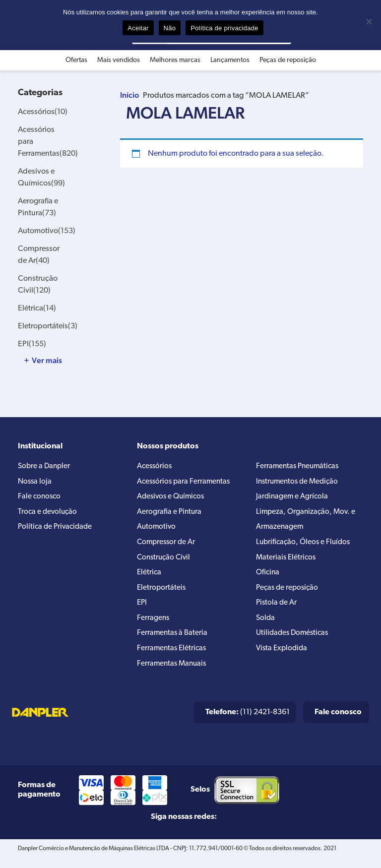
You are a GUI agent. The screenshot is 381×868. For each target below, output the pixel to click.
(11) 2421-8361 (248, 722)
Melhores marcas (175, 60)
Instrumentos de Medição (299, 483)
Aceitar (138, 28)
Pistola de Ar (277, 610)
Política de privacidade (224, 28)
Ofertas (76, 60)
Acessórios (43, 112)
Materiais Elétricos (287, 562)
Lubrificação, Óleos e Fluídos (305, 547)
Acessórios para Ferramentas (185, 483)
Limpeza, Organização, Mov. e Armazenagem (307, 523)
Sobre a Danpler (45, 467)
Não (170, 28)
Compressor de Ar (167, 547)
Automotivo (47, 231)
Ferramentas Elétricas (173, 658)
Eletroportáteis (48, 326)
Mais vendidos (119, 60)
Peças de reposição (288, 60)
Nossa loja (35, 483)
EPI (32, 344)
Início (129, 95)
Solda (266, 626)
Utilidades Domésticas (294, 642)
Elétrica (37, 309)
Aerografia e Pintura (170, 515)
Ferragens (154, 626)
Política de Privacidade (57, 531)
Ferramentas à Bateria (173, 642)
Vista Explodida (283, 658)
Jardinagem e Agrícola (293, 499)
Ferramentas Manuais (173, 674)
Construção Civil (165, 562)
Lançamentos (230, 60)
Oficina (268, 578)
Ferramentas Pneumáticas (299, 467)
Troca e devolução (49, 515)
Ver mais (47, 361)
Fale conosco (40, 499)
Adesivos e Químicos (173, 499)
